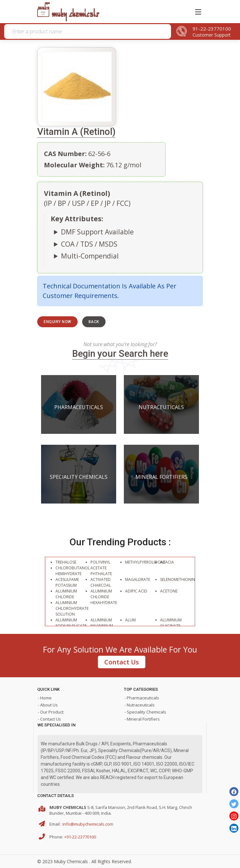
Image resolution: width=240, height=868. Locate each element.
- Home (45, 698)
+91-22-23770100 (80, 837)
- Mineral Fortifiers (142, 719)
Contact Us (122, 662)
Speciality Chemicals (79, 477)
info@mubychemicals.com (88, 824)
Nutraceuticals (161, 407)
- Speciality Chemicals (145, 712)
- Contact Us (49, 719)
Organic (101, 62)
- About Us (48, 705)
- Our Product (51, 712)
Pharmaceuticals (79, 407)
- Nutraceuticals (140, 705)
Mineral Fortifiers (161, 477)
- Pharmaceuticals (142, 698)
